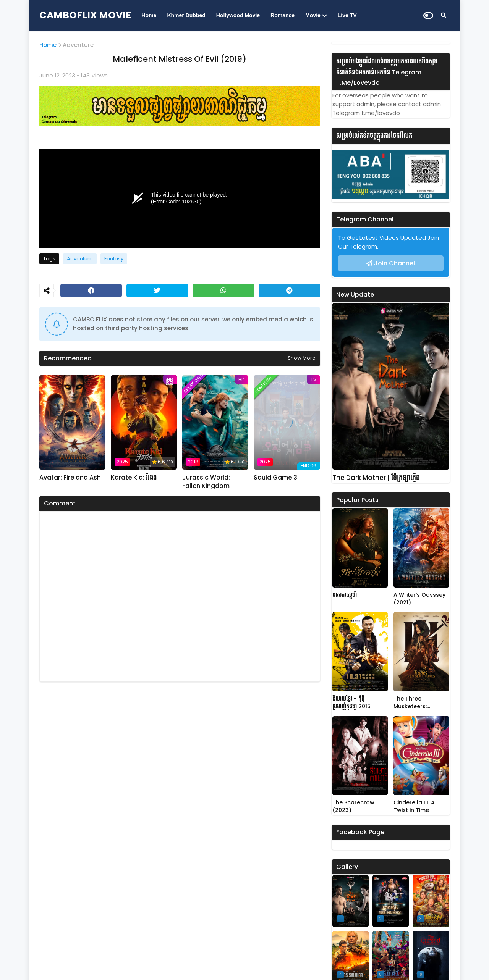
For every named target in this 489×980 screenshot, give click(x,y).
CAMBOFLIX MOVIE (85, 15)
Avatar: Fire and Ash (70, 478)
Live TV (347, 15)
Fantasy (114, 259)
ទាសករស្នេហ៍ (345, 595)
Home (149, 15)
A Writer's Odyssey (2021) (419, 599)
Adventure (78, 45)
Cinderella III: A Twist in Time (414, 806)
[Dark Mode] (428, 15)
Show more (302, 358)
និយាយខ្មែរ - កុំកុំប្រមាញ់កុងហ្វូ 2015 (351, 703)
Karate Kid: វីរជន (134, 478)
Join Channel (394, 263)
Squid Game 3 (275, 478)
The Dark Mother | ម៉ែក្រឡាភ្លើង (376, 478)
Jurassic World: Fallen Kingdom (206, 482)
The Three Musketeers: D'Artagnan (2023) (420, 703)
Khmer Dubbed (186, 15)
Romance (283, 15)
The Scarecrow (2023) (353, 806)
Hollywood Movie (238, 15)
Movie (313, 15)
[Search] (444, 15)
